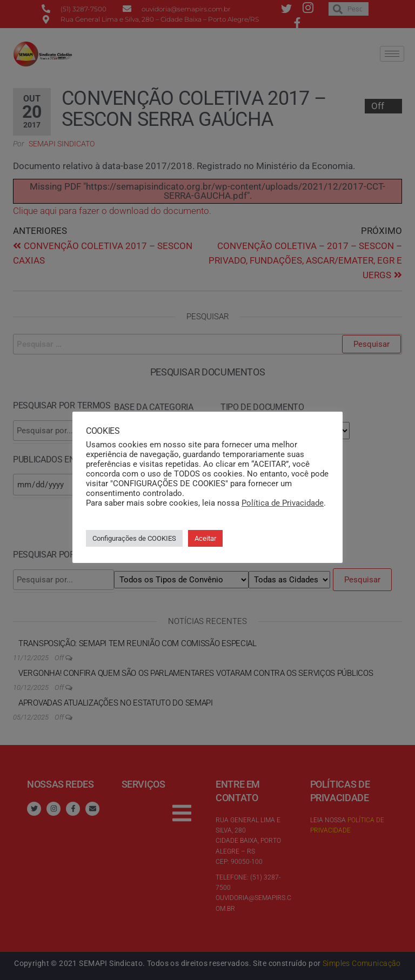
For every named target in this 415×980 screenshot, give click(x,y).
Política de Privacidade (283, 503)
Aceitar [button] (205, 538)
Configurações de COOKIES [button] (134, 538)
